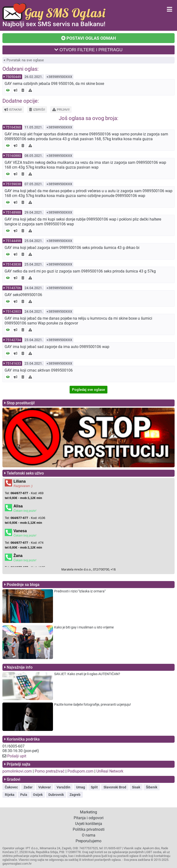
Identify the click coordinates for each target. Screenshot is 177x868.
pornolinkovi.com (17, 771)
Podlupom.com (80, 771)
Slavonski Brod (115, 787)
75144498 (13, 241)
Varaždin (63, 787)
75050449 (13, 77)
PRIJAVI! (61, 110)
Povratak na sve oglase (25, 60)
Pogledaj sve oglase (88, 390)
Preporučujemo (88, 841)
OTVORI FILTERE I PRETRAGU (88, 50)
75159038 (13, 184)
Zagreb (75, 795)
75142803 (13, 311)
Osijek (38, 795)
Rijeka (10, 795)
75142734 (13, 340)
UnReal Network (110, 771)
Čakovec (11, 787)
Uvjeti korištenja (89, 824)
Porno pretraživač (50, 771)
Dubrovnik (56, 795)
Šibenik (152, 787)
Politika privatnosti (89, 829)
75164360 (13, 127)
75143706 (13, 288)
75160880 (13, 156)
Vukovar (45, 787)
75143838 (13, 264)
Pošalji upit (17, 756)
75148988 (13, 212)
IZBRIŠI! (37, 110)
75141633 (13, 363)
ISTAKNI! (13, 110)
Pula (24, 795)
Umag (81, 787)
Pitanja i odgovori (89, 818)
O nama (89, 835)
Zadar (28, 787)
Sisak (136, 787)
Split (94, 787)
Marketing (88, 812)
